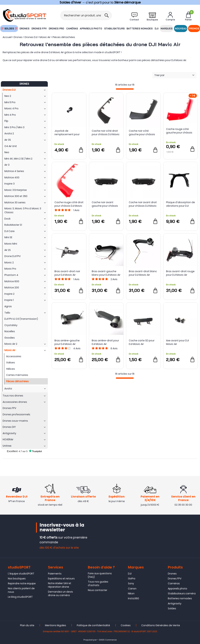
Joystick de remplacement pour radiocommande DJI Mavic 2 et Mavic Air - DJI (67, 133)
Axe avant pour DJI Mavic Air (177, 342)
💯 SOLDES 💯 (9, 29)
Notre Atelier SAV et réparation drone (60, 585)
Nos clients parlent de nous (21, 590)
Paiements (55, 574)
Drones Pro (56, 29)
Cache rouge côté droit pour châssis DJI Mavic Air (69, 204)
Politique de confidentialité (93, 625)
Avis (76, 210)
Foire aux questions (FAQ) (100, 575)
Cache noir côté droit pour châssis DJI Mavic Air (106, 133)
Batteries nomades (140, 29)
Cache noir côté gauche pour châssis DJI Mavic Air (142, 133)
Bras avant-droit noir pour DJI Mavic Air (67, 273)
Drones (24, 29)
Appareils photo (91, 29)
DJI (157, 29)
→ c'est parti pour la (100, 2)
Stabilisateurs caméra (182, 593)
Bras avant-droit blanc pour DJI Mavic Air (143, 273)
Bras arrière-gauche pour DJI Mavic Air (67, 342)
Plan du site (27, 625)
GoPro (132, 579)
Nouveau (181, 29)
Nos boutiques (17, 579)
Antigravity (175, 604)
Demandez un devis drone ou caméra (60, 593)
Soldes (172, 608)
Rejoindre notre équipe (22, 583)
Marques (167, 29)
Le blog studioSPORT (20, 597)
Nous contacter (98, 590)
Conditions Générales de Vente (161, 625)
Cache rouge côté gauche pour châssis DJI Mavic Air (179, 131)
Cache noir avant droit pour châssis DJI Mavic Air (143, 204)
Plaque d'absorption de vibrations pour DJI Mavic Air (180, 204)
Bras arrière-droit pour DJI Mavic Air (105, 342)
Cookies (126, 625)
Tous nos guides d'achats (98, 583)
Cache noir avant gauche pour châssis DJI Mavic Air (105, 204)
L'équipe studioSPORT (21, 574)
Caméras (72, 29)
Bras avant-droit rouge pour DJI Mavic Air (180, 273)
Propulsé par (90, 640)
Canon (132, 589)
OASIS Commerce (108, 640)
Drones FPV (39, 29)
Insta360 (133, 599)
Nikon (131, 593)
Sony (131, 583)
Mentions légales (56, 625)
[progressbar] (125, 89)
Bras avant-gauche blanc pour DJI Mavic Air (106, 273)
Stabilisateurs (114, 29)
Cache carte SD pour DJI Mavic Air (142, 342)
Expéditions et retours (61, 579)
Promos (194, 29)
